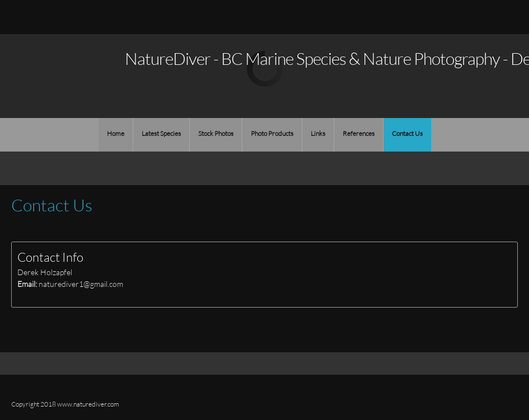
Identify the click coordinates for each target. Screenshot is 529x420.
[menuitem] (116, 135)
